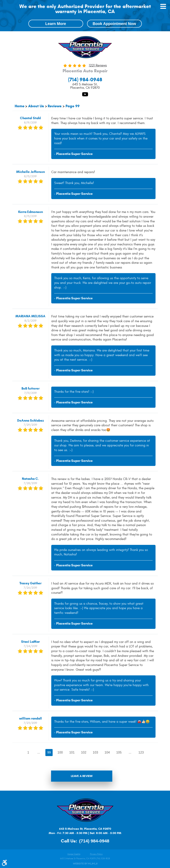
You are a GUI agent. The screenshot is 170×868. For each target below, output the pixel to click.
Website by (85, 864)
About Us (36, 106)
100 (60, 753)
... (38, 753)
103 (95, 753)
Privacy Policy (96, 854)
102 (84, 753)
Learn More (56, 24)
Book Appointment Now (114, 24)
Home (20, 106)
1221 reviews (98, 66)
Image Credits (74, 854)
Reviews (55, 106)
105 (119, 753)
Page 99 (73, 106)
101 (72, 753)
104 (107, 753)
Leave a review (82, 776)
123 (142, 753)
